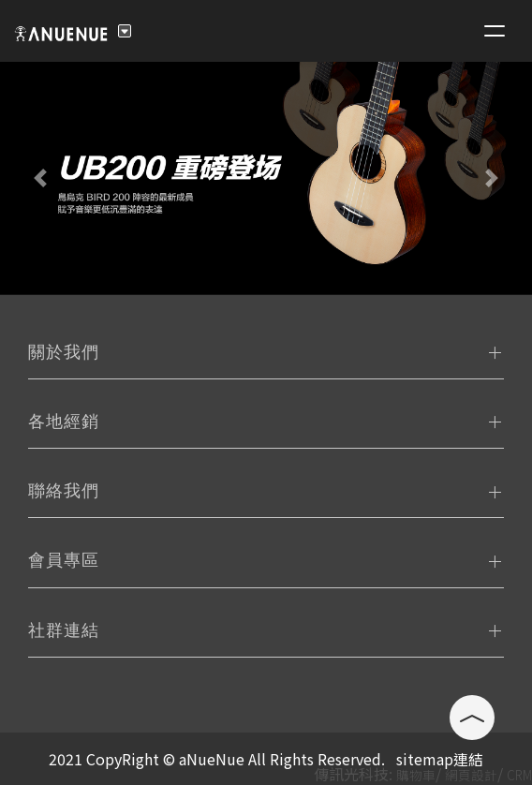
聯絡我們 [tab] (64, 491)
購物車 (416, 775)
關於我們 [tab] (64, 352)
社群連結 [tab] (64, 630)
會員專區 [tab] (64, 560)
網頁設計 (471, 775)
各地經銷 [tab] (64, 422)
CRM (519, 775)
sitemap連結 (440, 759)
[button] (40, 178)
